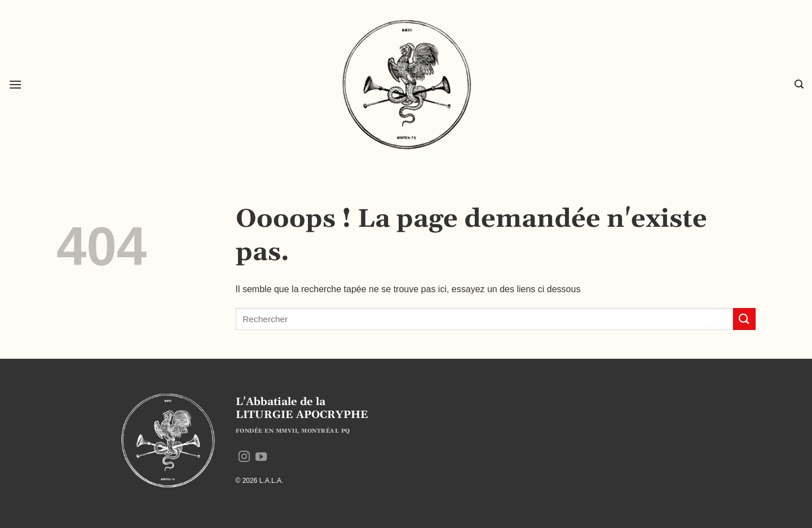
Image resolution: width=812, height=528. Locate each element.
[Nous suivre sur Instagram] (244, 457)
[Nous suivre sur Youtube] (261, 457)
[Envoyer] (744, 319)
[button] (15, 84)
